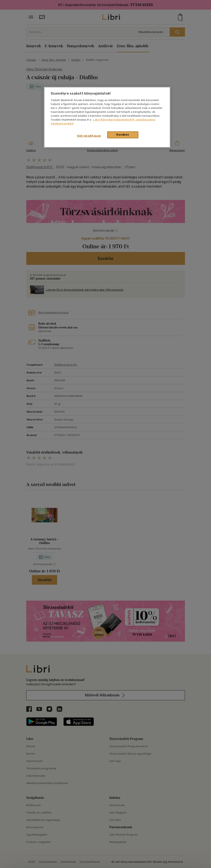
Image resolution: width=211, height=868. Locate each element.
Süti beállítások (89, 136)
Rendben (123, 135)
